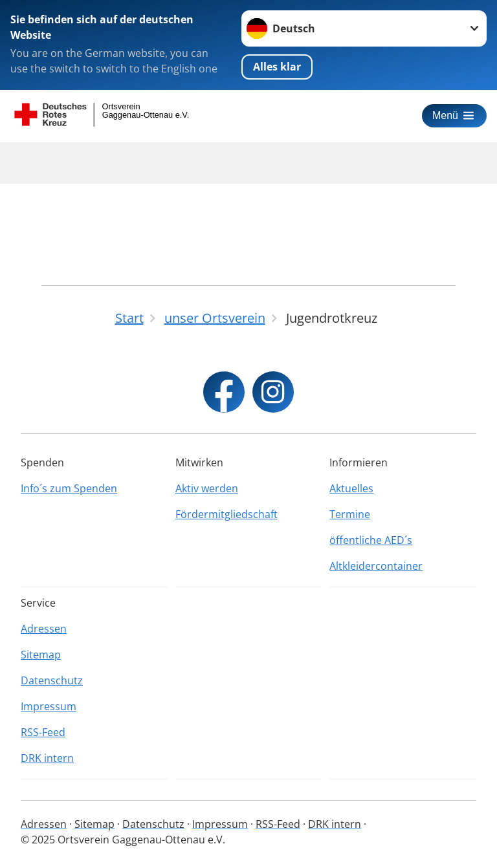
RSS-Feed (43, 732)
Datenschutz (52, 680)
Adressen (44, 629)
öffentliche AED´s (371, 540)
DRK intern (47, 758)
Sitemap (41, 655)
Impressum (49, 706)
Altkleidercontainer (376, 566)
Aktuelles (351, 488)
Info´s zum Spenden (69, 488)
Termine (350, 514)
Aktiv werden (207, 488)
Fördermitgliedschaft (226, 514)
